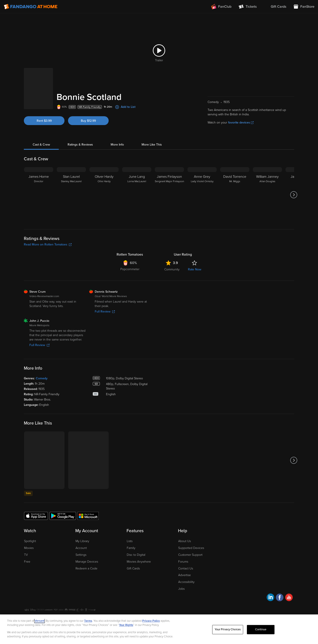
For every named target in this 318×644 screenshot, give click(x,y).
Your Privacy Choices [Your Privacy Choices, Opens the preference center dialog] (228, 629)
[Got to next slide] (294, 195)
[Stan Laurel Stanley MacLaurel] (71, 195)
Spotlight (30, 541)
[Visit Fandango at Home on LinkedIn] (270, 598)
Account (81, 548)
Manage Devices (87, 562)
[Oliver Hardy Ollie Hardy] (104, 195)
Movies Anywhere (139, 562)
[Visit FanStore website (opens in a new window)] (304, 7)
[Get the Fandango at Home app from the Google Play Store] (63, 516)
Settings (81, 555)
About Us (185, 541)
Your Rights (126, 625)
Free (27, 562)
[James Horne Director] (39, 195)
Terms (88, 621)
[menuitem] (275, 7)
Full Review (105, 312)
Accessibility (186, 582)
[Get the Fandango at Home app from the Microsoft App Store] (88, 516)
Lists (130, 541)
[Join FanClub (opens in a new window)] (221, 7)
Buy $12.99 (88, 121)
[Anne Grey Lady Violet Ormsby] (202, 195)
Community (172, 269)
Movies (29, 548)
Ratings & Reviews (80, 145)
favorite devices (241, 123)
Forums (183, 562)
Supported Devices (191, 548)
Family (131, 548)
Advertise (185, 575)
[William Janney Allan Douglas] (267, 195)
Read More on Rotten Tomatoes (48, 244)
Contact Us (186, 568)
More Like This (152, 145)
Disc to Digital (136, 555)
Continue (261, 629)
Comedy (42, 378)
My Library (82, 541)
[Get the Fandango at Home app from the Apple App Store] (36, 516)
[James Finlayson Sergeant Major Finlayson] (169, 195)
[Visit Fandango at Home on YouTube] (289, 598)
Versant (40, 621)
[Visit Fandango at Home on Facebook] (280, 598)
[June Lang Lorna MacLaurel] (137, 195)
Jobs (181, 589)
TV (26, 555)
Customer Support (190, 555)
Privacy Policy (151, 621)
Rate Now (195, 269)
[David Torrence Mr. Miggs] (235, 195)
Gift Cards (133, 568)
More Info (117, 145)
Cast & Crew (41, 145)
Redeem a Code (86, 568)
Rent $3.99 (44, 121)
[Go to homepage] (31, 7)
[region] (159, 629)
